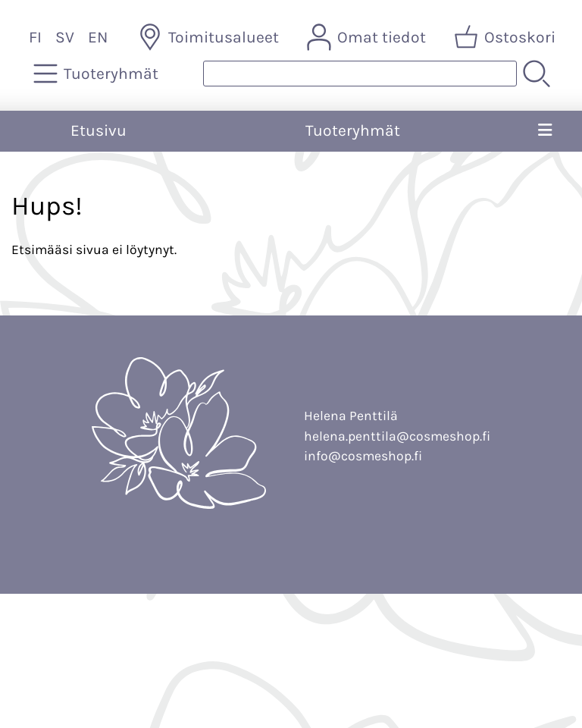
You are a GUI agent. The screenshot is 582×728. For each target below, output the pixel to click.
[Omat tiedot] (368, 37)
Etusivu (99, 130)
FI (35, 37)
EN (98, 37)
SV (65, 37)
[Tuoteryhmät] (97, 74)
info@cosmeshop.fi (363, 456)
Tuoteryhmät (353, 130)
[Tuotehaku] (360, 74)
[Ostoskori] (506, 37)
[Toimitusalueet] (210, 37)
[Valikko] (544, 131)
